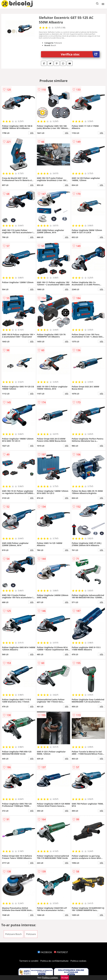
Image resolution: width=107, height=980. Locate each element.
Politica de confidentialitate (54, 961)
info (32, 133)
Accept (65, 978)
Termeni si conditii (29, 961)
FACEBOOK (45, 952)
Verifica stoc (80, 54)
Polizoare (31, 934)
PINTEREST (61, 952)
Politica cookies (78, 961)
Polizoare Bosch (14, 934)
